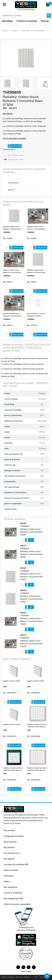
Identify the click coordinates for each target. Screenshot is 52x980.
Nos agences (9, 859)
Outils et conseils (11, 870)
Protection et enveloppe (27, 21)
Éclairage (45, 21)
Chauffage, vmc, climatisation (33, 31)
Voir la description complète (14, 138)
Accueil (5, 31)
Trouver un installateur (13, 893)
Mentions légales (23, 977)
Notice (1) (11, 190)
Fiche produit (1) (14, 183)
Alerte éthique (8, 977)
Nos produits (9, 830)
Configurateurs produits (14, 836)
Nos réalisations (11, 887)
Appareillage (7, 21)
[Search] (24, 16)
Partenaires (9, 876)
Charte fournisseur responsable (17, 904)
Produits (15, 31)
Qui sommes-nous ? (12, 853)
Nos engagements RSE (13, 899)
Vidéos (7, 882)
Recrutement (9, 847)
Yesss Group (26, 971)
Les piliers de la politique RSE (16, 864)
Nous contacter (10, 842)
